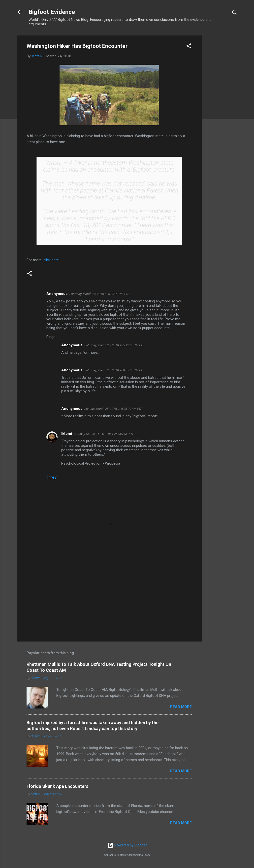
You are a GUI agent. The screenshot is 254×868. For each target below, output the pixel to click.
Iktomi (67, 434)
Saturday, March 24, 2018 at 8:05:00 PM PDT (115, 370)
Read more (181, 707)
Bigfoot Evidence (52, 12)
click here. (52, 260)
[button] (189, 47)
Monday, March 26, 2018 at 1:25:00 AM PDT (104, 434)
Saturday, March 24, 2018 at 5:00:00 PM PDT (100, 294)
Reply (51, 478)
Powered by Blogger (127, 845)
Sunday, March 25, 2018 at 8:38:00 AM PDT (114, 409)
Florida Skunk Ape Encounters (57, 786)
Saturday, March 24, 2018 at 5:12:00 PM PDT (115, 345)
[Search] (234, 14)
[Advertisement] (222, 110)
